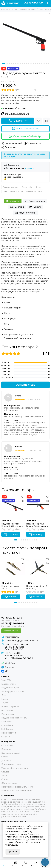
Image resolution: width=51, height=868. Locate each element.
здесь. (15, 845)
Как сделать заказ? (11, 753)
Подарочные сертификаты (14, 718)
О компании (7, 745)
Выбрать (11, 597)
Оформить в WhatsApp (26, 136)
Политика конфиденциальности (17, 787)
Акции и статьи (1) (26, 213)
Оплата (35, 207)
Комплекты (7, 722)
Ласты (4, 695)
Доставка (17, 207)
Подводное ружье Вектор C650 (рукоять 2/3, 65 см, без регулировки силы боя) (13, 525)
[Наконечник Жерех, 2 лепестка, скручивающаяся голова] (38, 569)
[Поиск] (47, 3)
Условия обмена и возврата (15, 768)
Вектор (40, 187)
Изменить (30, 168)
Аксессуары (7, 710)
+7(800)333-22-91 (33, 3)
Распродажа (8, 714)
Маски (5, 699)
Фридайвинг (7, 725)
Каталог (14, 9)
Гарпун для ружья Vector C (10, 587)
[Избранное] (38, 121)
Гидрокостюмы (9, 684)
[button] (4, 64)
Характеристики (35, 201)
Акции (4, 776)
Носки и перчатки (10, 707)
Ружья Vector (44, 9)
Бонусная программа (12, 764)
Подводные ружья (28, 9)
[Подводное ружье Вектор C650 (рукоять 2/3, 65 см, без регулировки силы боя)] (13, 506)
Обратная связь (9, 783)
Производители (9, 733)
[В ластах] (10, 3)
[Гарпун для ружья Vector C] (13, 569)
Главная (5, 9)
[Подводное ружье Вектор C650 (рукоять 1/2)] (38, 506)
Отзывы (5, 772)
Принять (13, 852)
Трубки (5, 703)
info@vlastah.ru (12, 637)
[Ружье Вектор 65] (26, 37)
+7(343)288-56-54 (13, 623)
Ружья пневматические (13, 191)
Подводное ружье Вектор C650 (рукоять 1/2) (37, 525)
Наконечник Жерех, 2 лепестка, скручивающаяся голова (37, 587)
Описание (13, 201)
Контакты (6, 749)
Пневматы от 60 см (34, 191)
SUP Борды (7, 729)
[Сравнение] (46, 121)
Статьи (5, 779)
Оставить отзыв (26, 385)
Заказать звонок (11, 631)
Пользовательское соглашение (17, 791)
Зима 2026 (6, 680)
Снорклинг (7, 737)
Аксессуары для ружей (13, 691)
